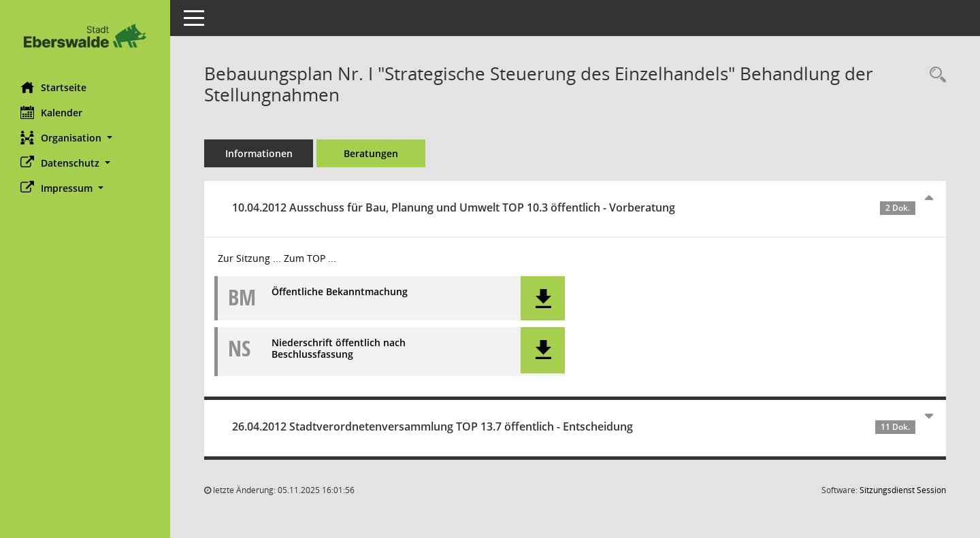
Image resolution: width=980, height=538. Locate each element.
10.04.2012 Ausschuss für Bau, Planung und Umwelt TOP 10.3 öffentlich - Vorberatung (574, 207)
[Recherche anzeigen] (934, 75)
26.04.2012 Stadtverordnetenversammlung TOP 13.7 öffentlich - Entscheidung (574, 426)
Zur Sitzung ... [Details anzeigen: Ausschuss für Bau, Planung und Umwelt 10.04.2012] (249, 258)
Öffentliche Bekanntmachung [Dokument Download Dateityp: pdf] (340, 292)
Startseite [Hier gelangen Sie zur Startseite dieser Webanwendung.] (53, 87)
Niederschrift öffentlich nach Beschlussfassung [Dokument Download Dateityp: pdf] (339, 349)
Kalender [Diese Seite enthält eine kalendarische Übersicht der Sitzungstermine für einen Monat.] (51, 112)
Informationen (259, 153)
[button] (85, 138)
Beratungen (371, 153)
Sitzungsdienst (903, 490)
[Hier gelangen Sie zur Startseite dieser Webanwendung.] (85, 36)
